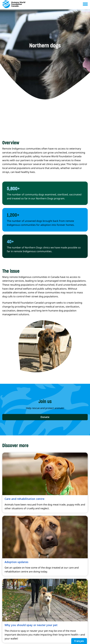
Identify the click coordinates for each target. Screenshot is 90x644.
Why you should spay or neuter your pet (31, 625)
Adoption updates (16, 562)
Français (79, 641)
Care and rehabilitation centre (24, 499)
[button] (45, 417)
